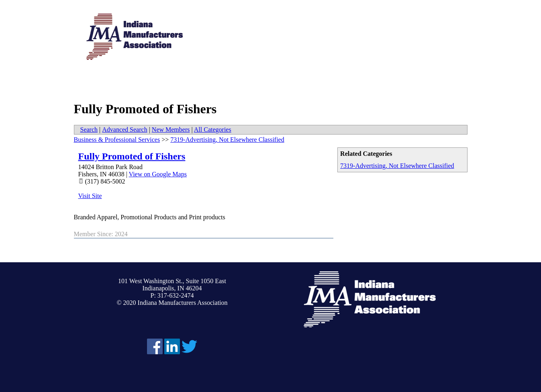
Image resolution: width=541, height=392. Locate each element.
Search (89, 130)
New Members (171, 130)
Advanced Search (125, 130)
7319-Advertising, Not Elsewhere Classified (397, 166)
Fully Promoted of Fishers (132, 156)
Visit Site (90, 196)
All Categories (213, 130)
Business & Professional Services (117, 140)
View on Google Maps (158, 174)
